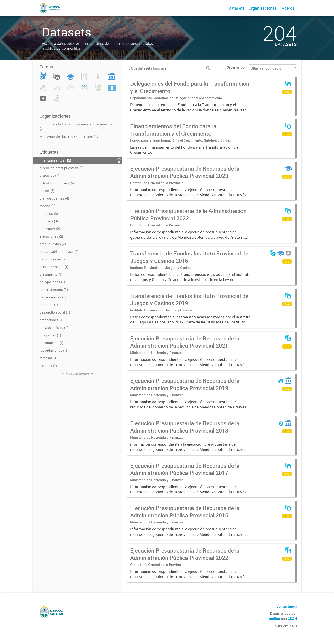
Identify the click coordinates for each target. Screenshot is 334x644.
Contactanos (287, 606)
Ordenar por (236, 67)
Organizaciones (263, 8)
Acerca (288, 8)
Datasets (236, 8)
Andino (274, 619)
